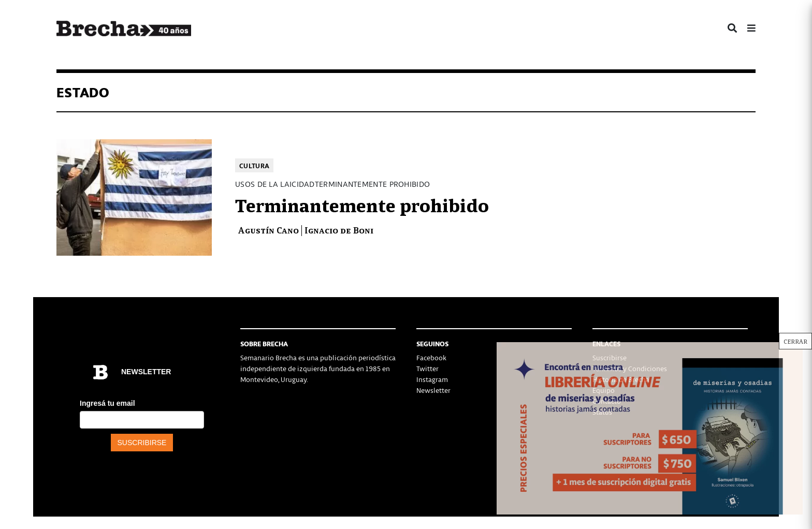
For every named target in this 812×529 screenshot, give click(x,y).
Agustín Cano (268, 230)
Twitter (427, 368)
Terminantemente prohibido (362, 204)
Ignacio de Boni (339, 230)
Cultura (254, 165)
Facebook (431, 357)
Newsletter (433, 390)
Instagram (432, 379)
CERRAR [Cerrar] (795, 341)
